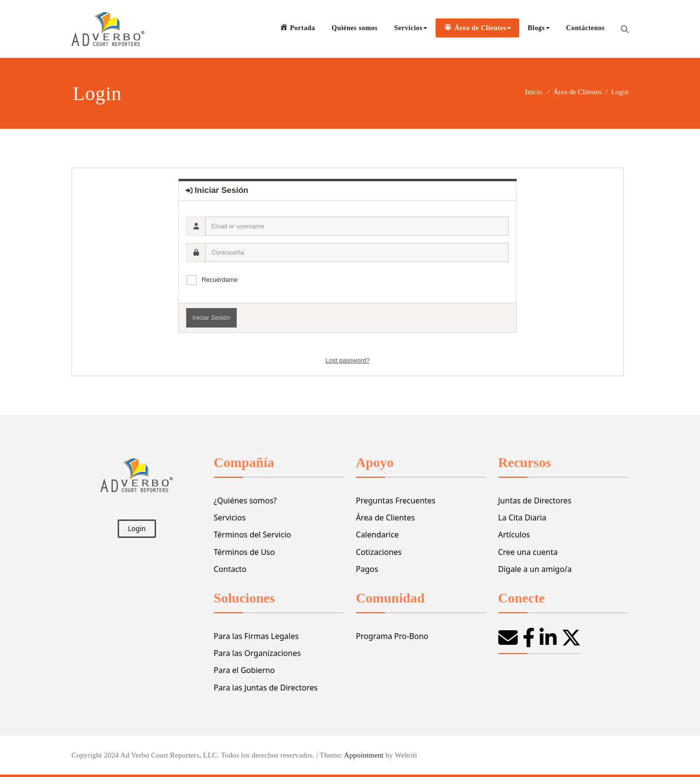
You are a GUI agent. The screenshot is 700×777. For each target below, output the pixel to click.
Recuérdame (220, 280)
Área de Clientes (577, 92)
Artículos (514, 535)
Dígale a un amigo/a (535, 569)
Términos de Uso (245, 552)
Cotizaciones (379, 552)
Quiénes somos (355, 28)
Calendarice (377, 535)
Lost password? (347, 360)
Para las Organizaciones (257, 653)
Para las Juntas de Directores (266, 688)
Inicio (534, 92)
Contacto (230, 569)
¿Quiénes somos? (245, 501)
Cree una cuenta (528, 552)
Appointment (363, 755)
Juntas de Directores (535, 501)
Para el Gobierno (245, 670)
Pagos (367, 569)
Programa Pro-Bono (392, 636)
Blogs (538, 28)
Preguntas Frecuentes (396, 501)
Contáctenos (586, 28)
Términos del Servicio (253, 535)
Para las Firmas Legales (256, 636)
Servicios (411, 28)
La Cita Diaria (522, 518)
